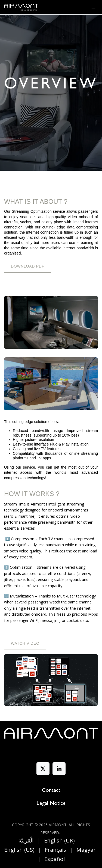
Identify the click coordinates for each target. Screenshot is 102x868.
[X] (43, 769)
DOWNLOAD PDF (28, 266)
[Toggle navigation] (93, 7)
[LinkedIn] (59, 769)
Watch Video (25, 643)
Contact (51, 791)
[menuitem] (26, 841)
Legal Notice (51, 804)
